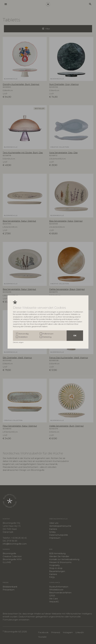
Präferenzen (48, 334)
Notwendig (24, 334)
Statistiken (23, 337)
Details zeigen (18, 342)
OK (75, 336)
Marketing (47, 337)
